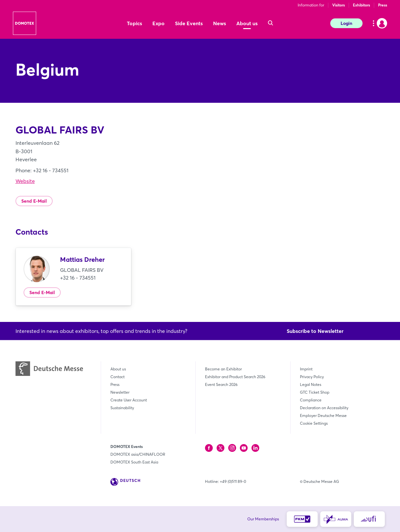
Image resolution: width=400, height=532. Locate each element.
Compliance (311, 400)
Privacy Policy (312, 377)
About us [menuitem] (247, 23)
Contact (118, 377)
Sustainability (122, 408)
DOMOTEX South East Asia (134, 462)
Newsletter (120, 392)
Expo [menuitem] (159, 23)
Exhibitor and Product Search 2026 (235, 377)
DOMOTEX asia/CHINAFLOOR (138, 454)
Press (383, 5)
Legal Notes (311, 384)
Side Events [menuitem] (189, 23)
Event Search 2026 (221, 384)
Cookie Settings (314, 423)
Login (346, 23)
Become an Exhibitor (223, 369)
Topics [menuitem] (134, 23)
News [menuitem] (220, 23)
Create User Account (129, 400)
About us (118, 369)
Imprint (306, 369)
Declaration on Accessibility (324, 408)
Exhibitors (361, 5)
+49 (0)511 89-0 (233, 481)
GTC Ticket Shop (315, 392)
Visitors (338, 5)
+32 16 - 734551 (78, 278)
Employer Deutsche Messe (323, 415)
